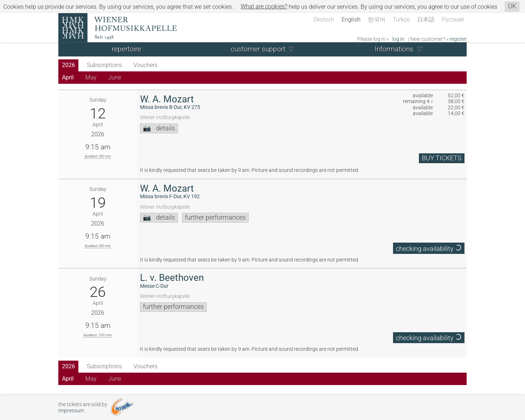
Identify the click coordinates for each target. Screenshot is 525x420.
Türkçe (401, 19)
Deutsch (324, 19)
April (68, 77)
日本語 (426, 19)
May (91, 77)
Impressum (71, 411)
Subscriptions (104, 65)
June (115, 77)
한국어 (377, 19)
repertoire (127, 49)
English (351, 19)
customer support (258, 49)
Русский (453, 19)
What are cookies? (264, 6)
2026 (69, 65)
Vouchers (145, 65)
